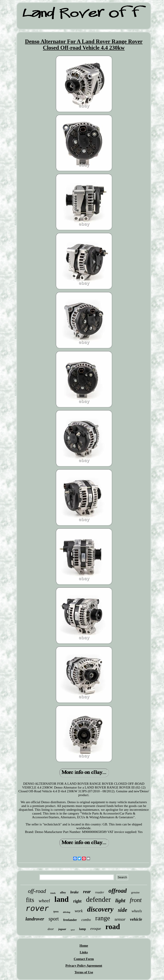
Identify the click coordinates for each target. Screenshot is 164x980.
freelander (70, 920)
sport (54, 919)
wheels (137, 911)
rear (87, 892)
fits (30, 900)
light (120, 900)
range (103, 918)
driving (67, 912)
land (61, 899)
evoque (96, 929)
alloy (63, 892)
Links (84, 952)
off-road (37, 891)
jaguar (62, 929)
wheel (44, 901)
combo (86, 920)
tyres (56, 912)
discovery (100, 909)
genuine (135, 892)
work (79, 911)
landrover (35, 919)
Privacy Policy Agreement (84, 966)
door (51, 929)
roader (100, 892)
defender (98, 899)
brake (74, 892)
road (113, 927)
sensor (120, 919)
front (136, 900)
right (77, 901)
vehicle (136, 919)
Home (84, 946)
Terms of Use (84, 972)
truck (53, 893)
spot (73, 930)
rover (37, 909)
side (123, 910)
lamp (83, 929)
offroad (118, 891)
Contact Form (84, 959)
